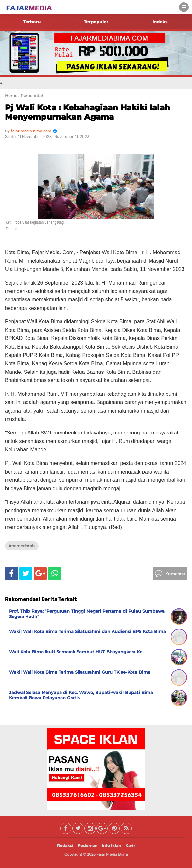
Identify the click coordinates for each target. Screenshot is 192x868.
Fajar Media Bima (112, 854)
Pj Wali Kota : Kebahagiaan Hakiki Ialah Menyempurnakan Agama (87, 112)
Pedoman (87, 846)
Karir (130, 846)
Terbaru (32, 22)
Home (11, 96)
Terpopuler (96, 22)
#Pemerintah (22, 546)
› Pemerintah (31, 96)
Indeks (160, 22)
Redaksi (65, 846)
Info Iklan (111, 846)
